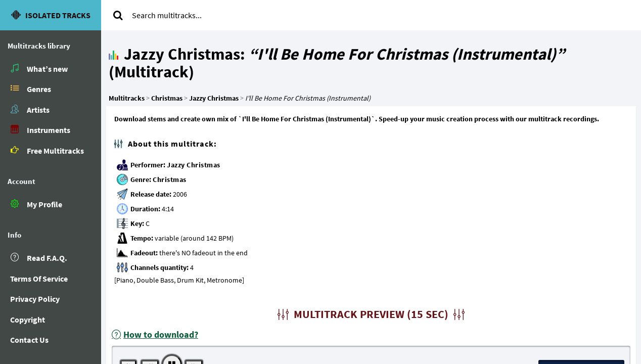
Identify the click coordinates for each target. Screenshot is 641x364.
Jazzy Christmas (194, 165)
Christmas (170, 179)
